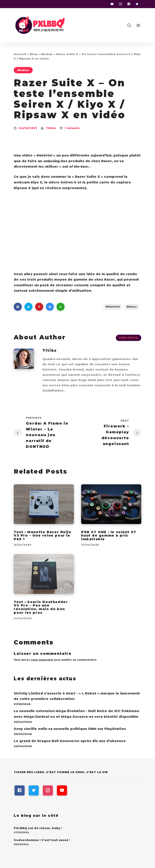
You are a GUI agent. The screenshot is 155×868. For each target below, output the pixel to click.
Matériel (114, 307)
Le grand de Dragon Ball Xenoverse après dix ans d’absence (70, 741)
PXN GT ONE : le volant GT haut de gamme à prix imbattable (109, 539)
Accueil (20, 54)
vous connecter (42, 660)
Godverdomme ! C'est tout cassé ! (42, 840)
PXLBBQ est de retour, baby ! (38, 828)
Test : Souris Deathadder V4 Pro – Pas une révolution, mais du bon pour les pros (41, 611)
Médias (47, 54)
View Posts (128, 338)
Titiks (51, 128)
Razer (133, 307)
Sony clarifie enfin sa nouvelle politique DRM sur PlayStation (70, 729)
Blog (33, 54)
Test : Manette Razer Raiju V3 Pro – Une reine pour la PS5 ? (42, 539)
